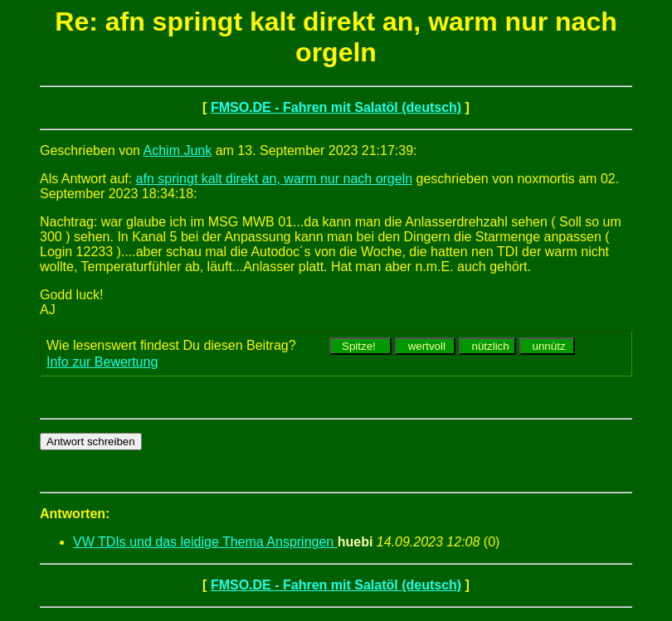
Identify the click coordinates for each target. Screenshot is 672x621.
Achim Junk (178, 150)
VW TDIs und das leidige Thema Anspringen (205, 542)
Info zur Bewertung (102, 362)
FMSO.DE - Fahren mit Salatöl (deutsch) (336, 107)
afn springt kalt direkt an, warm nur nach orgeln (275, 179)
